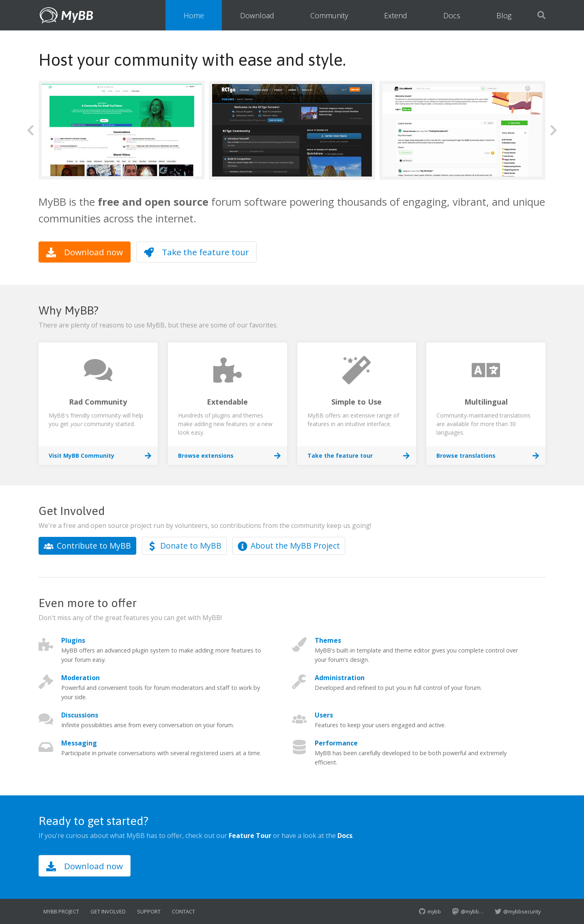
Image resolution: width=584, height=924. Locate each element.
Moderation (81, 678)
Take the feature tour (196, 252)
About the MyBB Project (289, 546)
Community (329, 15)
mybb (430, 911)
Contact (184, 911)
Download (257, 15)
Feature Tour (250, 836)
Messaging (79, 743)
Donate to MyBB (184, 546)
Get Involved (108, 911)
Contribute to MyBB (87, 546)
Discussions (80, 715)
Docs (452, 15)
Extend (396, 15)
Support (149, 911)
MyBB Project (61, 911)
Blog (504, 15)
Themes (328, 640)
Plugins (73, 640)
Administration (340, 678)
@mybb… (468, 911)
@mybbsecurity (518, 911)
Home (194, 15)
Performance (336, 743)
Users (324, 715)
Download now (85, 252)
